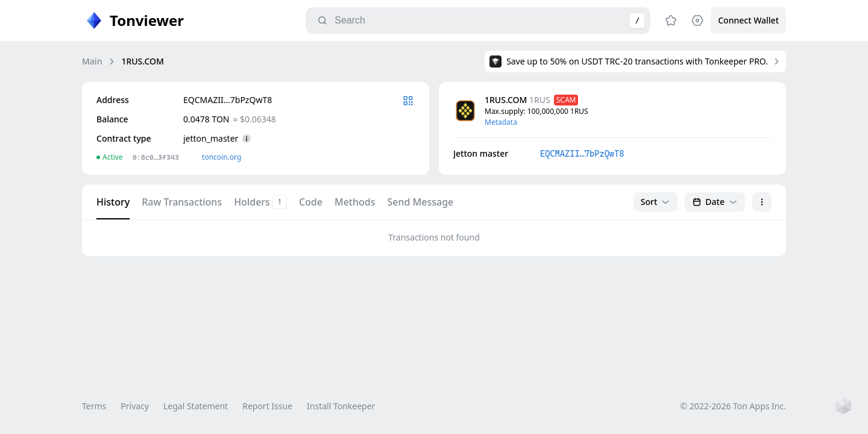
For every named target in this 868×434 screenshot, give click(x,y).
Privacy (135, 406)
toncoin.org (222, 157)
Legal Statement (196, 406)
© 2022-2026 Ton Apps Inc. (733, 406)
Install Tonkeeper (341, 406)
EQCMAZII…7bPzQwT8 (582, 154)
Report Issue (267, 406)
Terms (94, 406)
